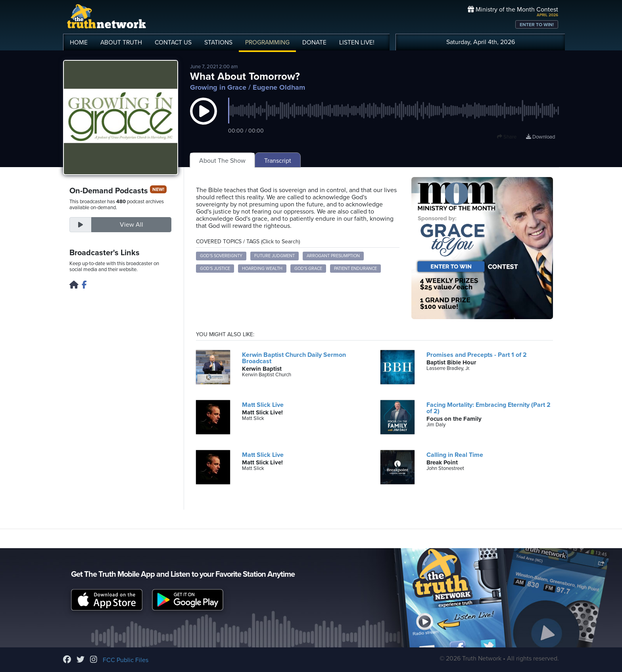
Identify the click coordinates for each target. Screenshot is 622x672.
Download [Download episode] (540, 137)
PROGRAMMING (267, 42)
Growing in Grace (218, 87)
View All (132, 225)
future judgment (275, 256)
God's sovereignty (221, 256)
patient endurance (355, 269)
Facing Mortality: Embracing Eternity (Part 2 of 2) (489, 408)
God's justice (215, 269)
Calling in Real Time (455, 455)
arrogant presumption (333, 256)
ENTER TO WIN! (537, 25)
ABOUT (121, 42)
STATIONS (218, 42)
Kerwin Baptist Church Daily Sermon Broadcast (294, 358)
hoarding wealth (262, 269)
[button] (203, 119)
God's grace (308, 269)
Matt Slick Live (263, 405)
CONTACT (173, 42)
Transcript (278, 161)
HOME (79, 42)
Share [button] (507, 137)
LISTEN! (357, 42)
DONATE (314, 42)
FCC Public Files (126, 660)
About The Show (222, 161)
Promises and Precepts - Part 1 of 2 (477, 355)
